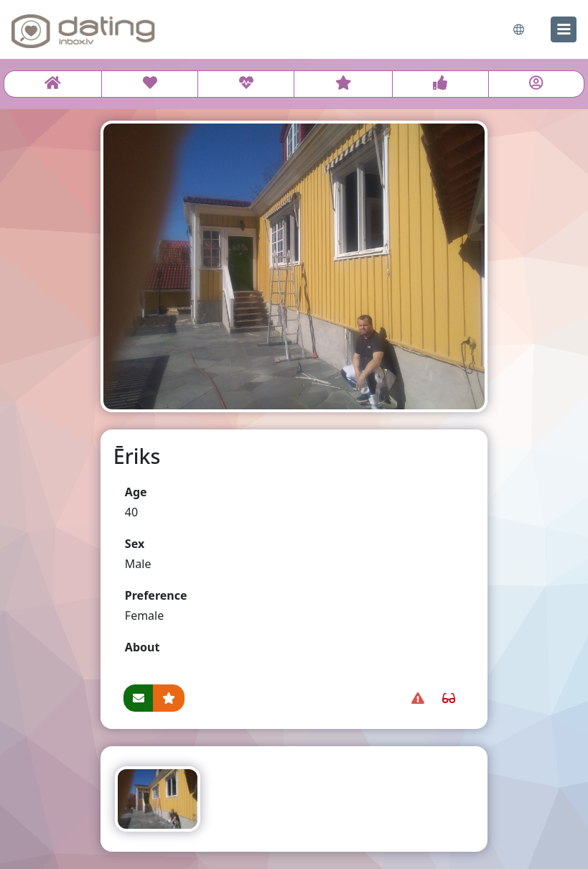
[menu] (564, 29)
